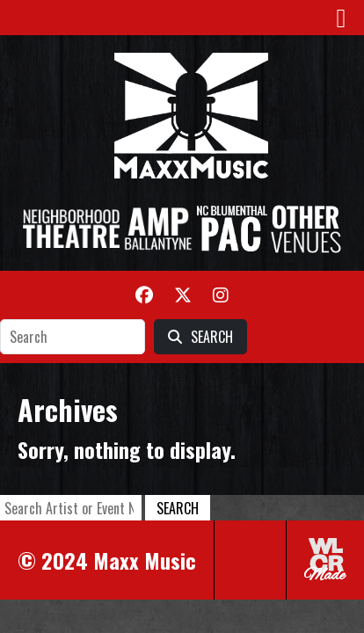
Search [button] (178, 508)
